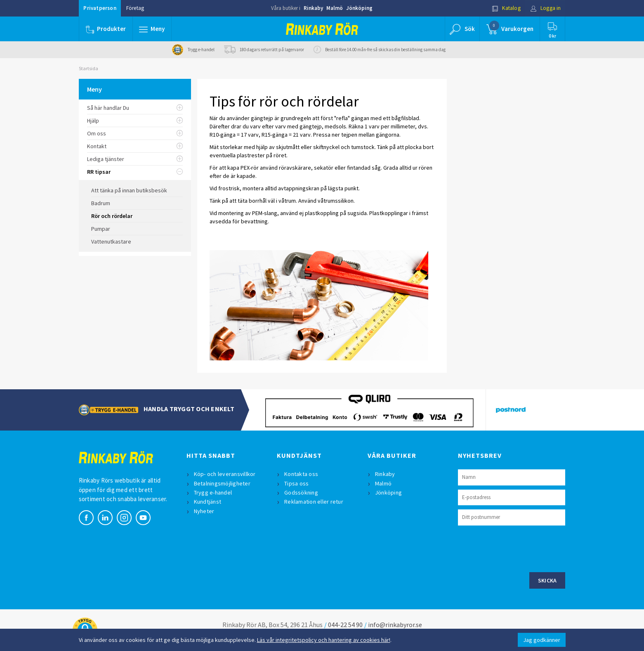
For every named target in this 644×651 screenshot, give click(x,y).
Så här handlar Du (135, 108)
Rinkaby (313, 8)
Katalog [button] (506, 8)
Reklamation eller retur (314, 502)
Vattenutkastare (111, 241)
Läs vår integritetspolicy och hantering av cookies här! (324, 640)
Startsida (88, 68)
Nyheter (204, 511)
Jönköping (359, 8)
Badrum (101, 203)
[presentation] (521, 548)
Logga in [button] (546, 8)
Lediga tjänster (135, 159)
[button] (152, 29)
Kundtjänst (208, 502)
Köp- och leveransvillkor (225, 474)
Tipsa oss (296, 483)
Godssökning (301, 492)
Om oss (135, 133)
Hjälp (135, 121)
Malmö (335, 8)
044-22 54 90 (345, 625)
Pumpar (101, 229)
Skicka (547, 580)
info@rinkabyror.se (395, 625)
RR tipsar (135, 172)
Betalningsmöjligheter (222, 483)
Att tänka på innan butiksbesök (129, 190)
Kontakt (135, 146)
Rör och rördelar (112, 216)
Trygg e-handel (213, 492)
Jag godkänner (542, 640)
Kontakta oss (301, 474)
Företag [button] (135, 8)
